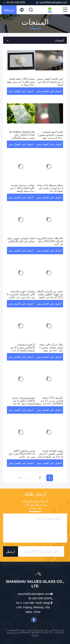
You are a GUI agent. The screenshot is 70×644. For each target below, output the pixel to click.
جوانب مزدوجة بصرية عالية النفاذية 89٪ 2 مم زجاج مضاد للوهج (23, 188)
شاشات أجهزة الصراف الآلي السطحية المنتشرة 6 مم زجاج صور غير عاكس (21, 294)
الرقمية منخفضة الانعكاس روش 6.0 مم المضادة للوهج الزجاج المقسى (23, 349)
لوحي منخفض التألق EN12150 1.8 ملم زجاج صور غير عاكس (22, 454)
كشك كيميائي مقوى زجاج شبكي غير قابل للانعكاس (21, 240)
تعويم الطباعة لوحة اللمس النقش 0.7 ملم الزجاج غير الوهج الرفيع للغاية (51, 455)
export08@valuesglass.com (51, 2)
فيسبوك (34, 620)
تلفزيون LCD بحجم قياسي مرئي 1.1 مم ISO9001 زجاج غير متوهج (49, 401)
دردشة (9, 10)
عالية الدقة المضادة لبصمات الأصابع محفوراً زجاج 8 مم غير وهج (51, 135)
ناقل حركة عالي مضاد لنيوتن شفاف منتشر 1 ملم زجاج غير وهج (51, 347)
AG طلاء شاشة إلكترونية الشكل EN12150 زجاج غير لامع (50, 241)
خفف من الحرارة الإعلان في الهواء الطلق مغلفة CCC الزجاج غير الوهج (50, 294)
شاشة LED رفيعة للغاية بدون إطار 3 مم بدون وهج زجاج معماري (21, 82)
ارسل (10, 551)
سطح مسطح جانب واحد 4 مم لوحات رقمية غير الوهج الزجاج (50, 188)
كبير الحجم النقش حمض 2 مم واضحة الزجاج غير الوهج (50, 82)
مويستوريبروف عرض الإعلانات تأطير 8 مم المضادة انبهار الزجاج (24, 401)
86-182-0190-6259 (14, 2)
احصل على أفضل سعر (49, 91)
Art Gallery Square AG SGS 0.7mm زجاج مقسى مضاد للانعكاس (22, 135)
